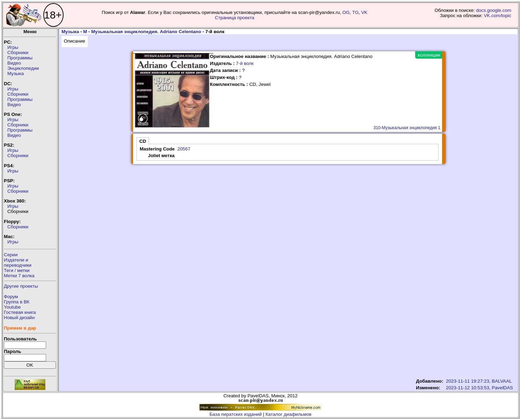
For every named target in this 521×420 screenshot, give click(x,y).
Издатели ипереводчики (18, 263)
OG (346, 12)
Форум (11, 297)
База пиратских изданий (236, 414)
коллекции (429, 55)
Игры (13, 47)
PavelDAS (502, 388)
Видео (14, 63)
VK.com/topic (497, 16)
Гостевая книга (20, 312)
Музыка (16, 73)
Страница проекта (234, 18)
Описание (75, 41)
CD (143, 141)
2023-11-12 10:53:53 (468, 388)
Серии (11, 255)
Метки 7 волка (19, 276)
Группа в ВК (17, 302)
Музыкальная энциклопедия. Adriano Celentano (146, 32)
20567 (184, 149)
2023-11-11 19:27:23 (468, 381)
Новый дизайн (19, 318)
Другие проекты (21, 286)
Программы (20, 58)
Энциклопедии (23, 68)
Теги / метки (17, 270)
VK (364, 12)
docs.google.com (494, 10)
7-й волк (245, 63)
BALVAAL (502, 381)
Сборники (18, 53)
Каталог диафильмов (288, 414)
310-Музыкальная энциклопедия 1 (407, 128)
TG (356, 12)
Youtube (12, 307)
